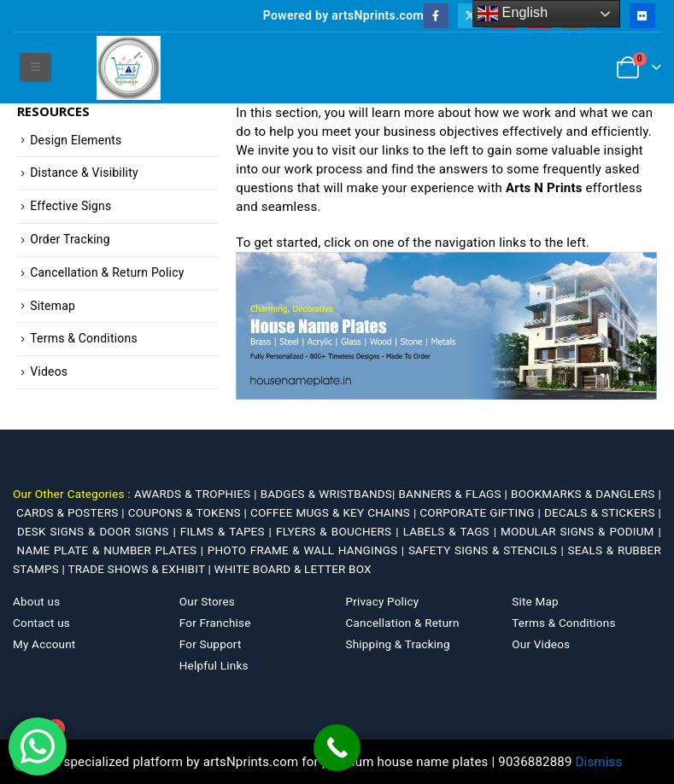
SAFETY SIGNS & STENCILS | (488, 550)
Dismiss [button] (599, 762)
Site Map (535, 601)
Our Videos (541, 644)
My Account (44, 644)
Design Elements (76, 140)
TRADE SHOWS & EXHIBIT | (141, 569)
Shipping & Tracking (398, 644)
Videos (49, 372)
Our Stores (207, 601)
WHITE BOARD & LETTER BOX (292, 569)
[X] (470, 16)
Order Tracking (70, 239)
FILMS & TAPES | (228, 531)
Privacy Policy (383, 601)
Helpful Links (214, 665)
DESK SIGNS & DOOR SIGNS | (99, 531)
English (513, 14)
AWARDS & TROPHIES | (196, 494)
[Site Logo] (129, 68)
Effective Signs (70, 206)
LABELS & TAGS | (452, 531)
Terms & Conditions (84, 338)
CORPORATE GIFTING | (482, 512)
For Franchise (215, 623)
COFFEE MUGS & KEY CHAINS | (335, 512)
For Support (211, 644)
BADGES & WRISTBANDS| (330, 494)
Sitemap (53, 306)
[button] (35, 67)
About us (36, 601)
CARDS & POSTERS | (72, 512)
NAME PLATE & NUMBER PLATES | (112, 550)
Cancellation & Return (403, 623)
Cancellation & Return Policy (107, 272)
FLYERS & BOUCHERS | (340, 531)
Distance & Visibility (84, 173)
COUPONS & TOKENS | (189, 512)
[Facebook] (436, 16)
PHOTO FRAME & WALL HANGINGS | (308, 550)
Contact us (41, 623)
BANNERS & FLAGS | (455, 494)
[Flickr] (642, 16)
